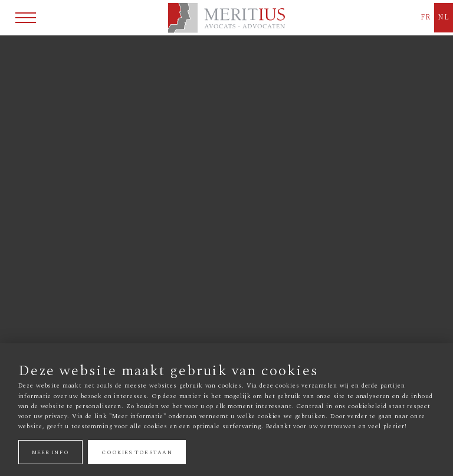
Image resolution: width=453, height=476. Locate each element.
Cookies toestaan (137, 452)
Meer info (51, 452)
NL (444, 17)
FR (426, 17)
